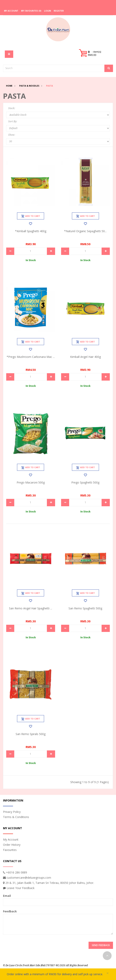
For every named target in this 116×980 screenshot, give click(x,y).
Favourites (10, 850)
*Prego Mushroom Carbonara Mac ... (31, 357)
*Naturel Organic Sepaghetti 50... (85, 231)
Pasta (49, 86)
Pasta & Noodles (29, 86)
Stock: (12, 108)
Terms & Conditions (16, 817)
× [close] (108, 973)
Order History (12, 845)
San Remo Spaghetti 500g (85, 608)
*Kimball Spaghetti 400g (31, 231)
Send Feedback (101, 945)
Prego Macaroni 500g (31, 482)
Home (9, 86)
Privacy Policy (12, 812)
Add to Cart (31, 216)
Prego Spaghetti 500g (85, 482)
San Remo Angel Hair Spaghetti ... (31, 608)
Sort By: (13, 121)
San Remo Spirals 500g (31, 734)
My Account (11, 839)
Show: (12, 135)
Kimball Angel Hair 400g (85, 357)
